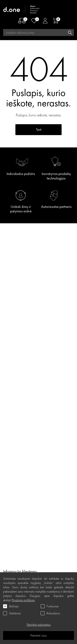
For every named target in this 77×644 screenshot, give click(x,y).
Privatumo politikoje (23, 600)
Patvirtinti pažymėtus (39, 625)
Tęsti (39, 129)
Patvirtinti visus (38, 635)
